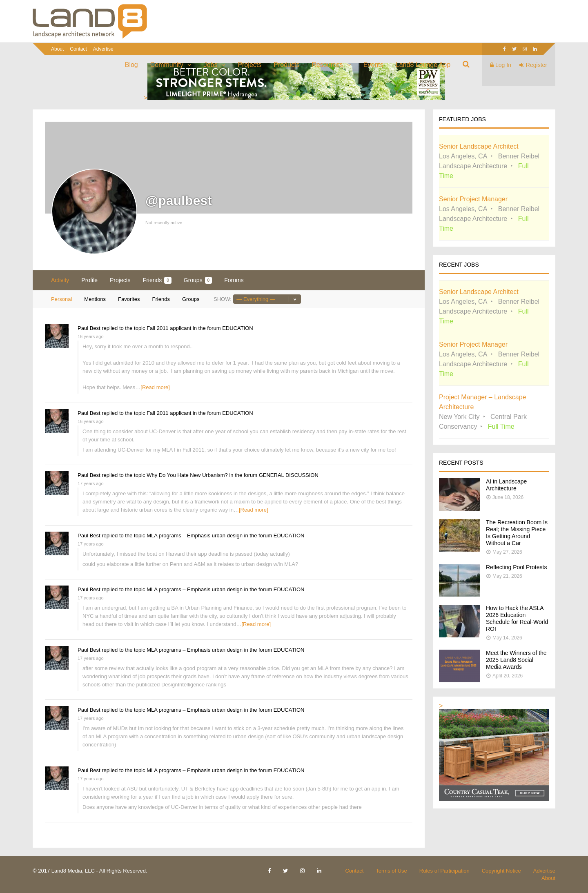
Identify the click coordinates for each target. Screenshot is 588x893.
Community (167, 65)
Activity (60, 280)
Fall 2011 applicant (169, 328)
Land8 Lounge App (423, 65)
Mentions (95, 299)
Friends (157, 280)
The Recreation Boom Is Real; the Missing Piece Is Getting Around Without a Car (517, 533)
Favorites (129, 299)
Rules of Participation (444, 871)
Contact (78, 49)
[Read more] (155, 387)
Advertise (103, 49)
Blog (131, 65)
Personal (61, 299)
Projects (249, 65)
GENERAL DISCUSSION (289, 475)
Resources (327, 65)
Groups (198, 280)
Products (286, 65)
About (57, 49)
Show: (223, 299)
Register (533, 65)
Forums (234, 280)
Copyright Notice (501, 871)
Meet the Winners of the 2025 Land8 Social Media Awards (516, 660)
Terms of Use (391, 871)
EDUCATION (238, 328)
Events (373, 65)
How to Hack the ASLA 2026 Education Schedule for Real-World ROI (517, 618)
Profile (89, 280)
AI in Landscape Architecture (506, 485)
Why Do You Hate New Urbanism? (187, 475)
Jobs (211, 65)
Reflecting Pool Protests (516, 567)
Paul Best (89, 328)
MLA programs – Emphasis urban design (195, 536)
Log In (501, 65)
